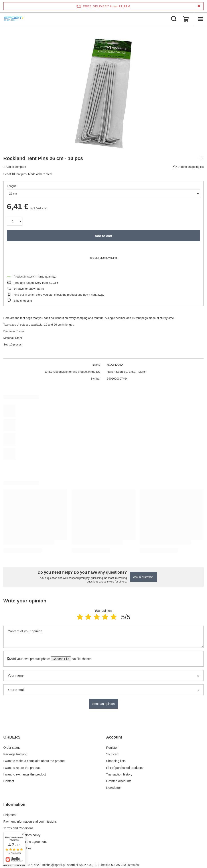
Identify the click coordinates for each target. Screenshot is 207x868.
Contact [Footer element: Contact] (9, 781)
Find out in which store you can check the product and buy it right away (59, 295)
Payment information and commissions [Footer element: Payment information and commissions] (30, 822)
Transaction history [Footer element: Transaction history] (119, 774)
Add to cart (103, 236)
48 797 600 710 (14, 865)
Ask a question (143, 577)
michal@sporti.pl (54, 865)
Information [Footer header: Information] (14, 804)
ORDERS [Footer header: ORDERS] (12, 737)
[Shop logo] (14, 19)
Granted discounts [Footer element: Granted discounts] (119, 781)
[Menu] (200, 19)
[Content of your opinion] (103, 637)
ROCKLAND (115, 365)
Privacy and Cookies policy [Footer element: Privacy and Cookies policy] (22, 835)
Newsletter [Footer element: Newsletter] (114, 788)
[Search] (174, 19)
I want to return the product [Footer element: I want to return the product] (22, 768)
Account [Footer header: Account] (114, 737)
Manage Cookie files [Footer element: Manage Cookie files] (17, 848)
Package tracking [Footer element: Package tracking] (15, 754)
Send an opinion (103, 704)
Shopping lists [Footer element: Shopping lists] (116, 761)
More (142, 372)
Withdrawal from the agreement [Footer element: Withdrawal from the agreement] (25, 842)
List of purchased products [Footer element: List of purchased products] (124, 768)
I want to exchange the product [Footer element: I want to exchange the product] (25, 774)
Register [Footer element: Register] (112, 748)
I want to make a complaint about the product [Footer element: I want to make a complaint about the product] (34, 761)
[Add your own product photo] (80, 659)
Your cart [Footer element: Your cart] (112, 754)
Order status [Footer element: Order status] (12, 748)
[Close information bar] (199, 6)
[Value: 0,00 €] (186, 19)
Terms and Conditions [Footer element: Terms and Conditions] (18, 828)
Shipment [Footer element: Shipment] (10, 815)
